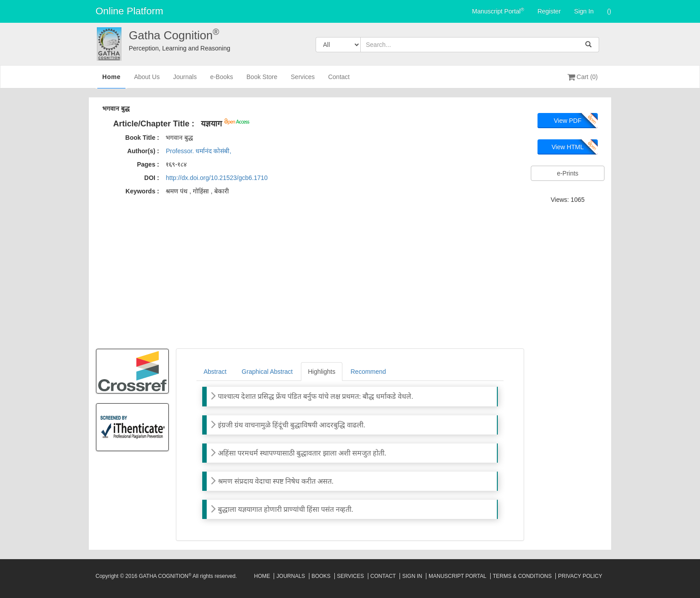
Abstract (215, 372)
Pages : (148, 164)
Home (111, 80)
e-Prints (567, 173)
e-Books (222, 81)
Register (549, 11)
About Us (147, 81)
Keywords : (142, 191)
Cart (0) (583, 77)
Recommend (368, 372)
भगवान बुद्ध (116, 109)
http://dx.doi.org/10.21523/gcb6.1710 (217, 178)
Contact (339, 81)
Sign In (584, 11)
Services (303, 81)
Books (321, 576)
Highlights (322, 372)
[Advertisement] (350, 275)
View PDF (568, 121)
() (609, 11)
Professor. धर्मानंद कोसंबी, (198, 151)
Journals (185, 81)
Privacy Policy (580, 576)
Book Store (262, 81)
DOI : (152, 178)
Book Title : (142, 138)
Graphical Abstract (267, 372)
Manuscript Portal (498, 11)
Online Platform (129, 11)
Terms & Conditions (522, 576)
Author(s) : (143, 151)
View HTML (567, 147)
